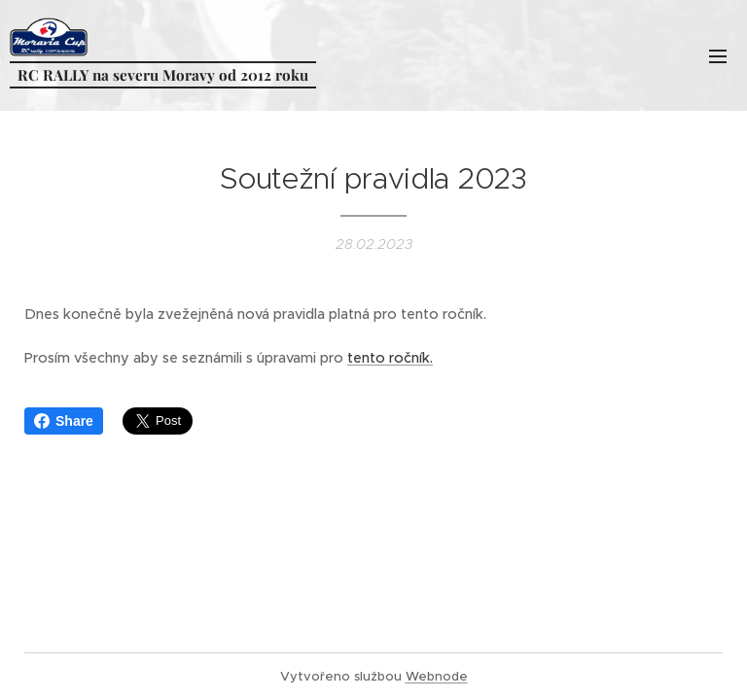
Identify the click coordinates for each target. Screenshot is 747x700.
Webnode (437, 676)
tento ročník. (390, 358)
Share (64, 421)
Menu (718, 56)
